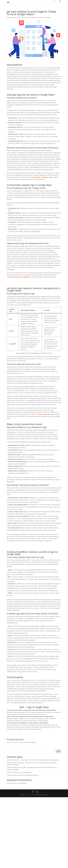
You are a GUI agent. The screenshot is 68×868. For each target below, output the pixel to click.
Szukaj (58, 751)
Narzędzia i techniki (36, 17)
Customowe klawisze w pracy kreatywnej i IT (20, 772)
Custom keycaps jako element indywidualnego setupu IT (23, 775)
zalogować (16, 742)
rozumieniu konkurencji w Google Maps (18, 277)
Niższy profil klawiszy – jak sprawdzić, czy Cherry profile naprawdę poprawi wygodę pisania (33, 760)
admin (19, 17)
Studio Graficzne (41, 795)
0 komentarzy (47, 17)
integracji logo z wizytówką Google (42, 177)
